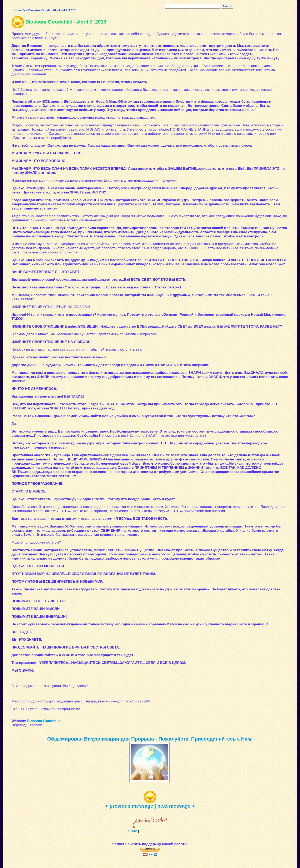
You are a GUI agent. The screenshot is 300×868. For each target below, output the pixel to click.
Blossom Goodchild (44, 721)
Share (133, 831)
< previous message (129, 806)
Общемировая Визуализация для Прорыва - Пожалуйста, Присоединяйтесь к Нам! (150, 739)
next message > (176, 806)
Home (18, 10)
